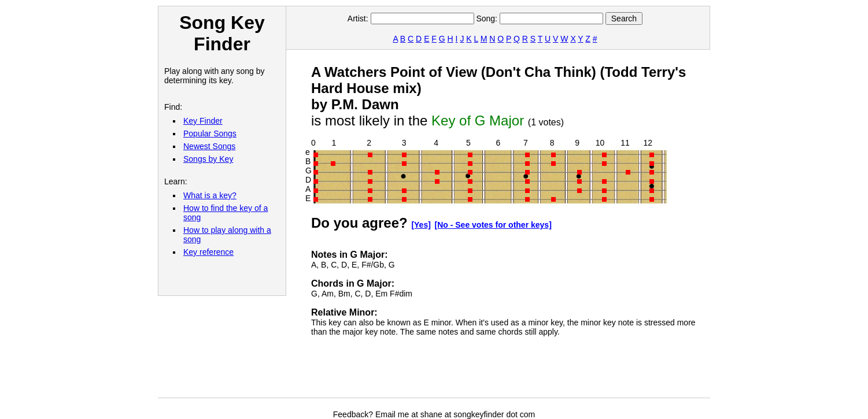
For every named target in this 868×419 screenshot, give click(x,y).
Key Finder (203, 121)
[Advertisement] (522, 372)
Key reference (208, 252)
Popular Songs (210, 134)
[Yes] (421, 225)
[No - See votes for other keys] (493, 225)
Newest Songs (209, 146)
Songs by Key (208, 159)
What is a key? (210, 195)
